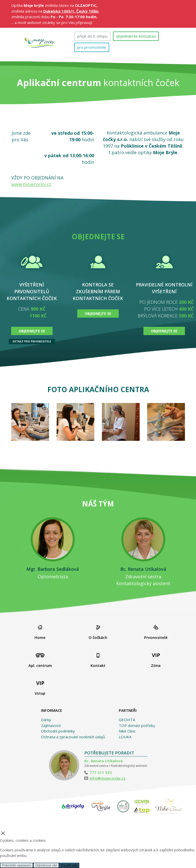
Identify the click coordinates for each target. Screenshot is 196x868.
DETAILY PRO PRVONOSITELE (32, 341)
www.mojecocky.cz (31, 184)
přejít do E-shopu (92, 36)
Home (40, 632)
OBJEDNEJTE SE (32, 331)
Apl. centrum (40, 660)
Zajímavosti (51, 725)
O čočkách (98, 632)
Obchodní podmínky (58, 731)
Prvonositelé (156, 632)
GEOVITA (127, 720)
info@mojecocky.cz (108, 778)
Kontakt (98, 660)
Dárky (46, 720)
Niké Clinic (127, 731)
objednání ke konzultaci (136, 36)
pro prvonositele (92, 47)
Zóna (156, 660)
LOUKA (125, 737)
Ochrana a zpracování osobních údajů (73, 737)
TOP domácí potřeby (137, 725)
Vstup (40, 688)
